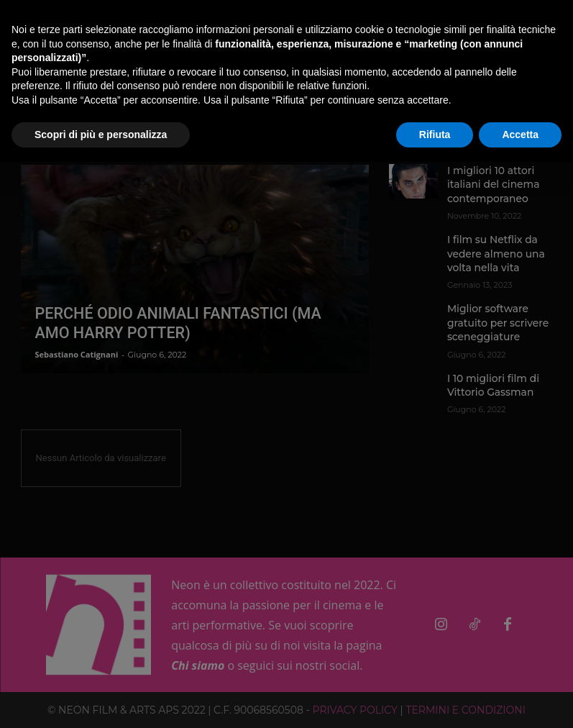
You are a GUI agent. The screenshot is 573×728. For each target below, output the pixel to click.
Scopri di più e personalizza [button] (101, 135)
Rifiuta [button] (435, 135)
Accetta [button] (520, 135)
